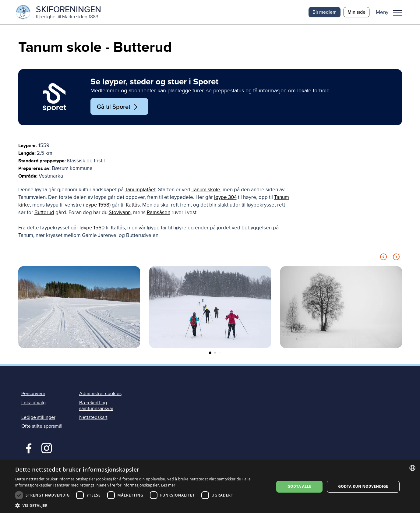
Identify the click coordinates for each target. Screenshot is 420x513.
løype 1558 (97, 205)
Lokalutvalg (34, 403)
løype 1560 (92, 228)
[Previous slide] (383, 258)
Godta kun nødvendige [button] (363, 486)
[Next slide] (396, 258)
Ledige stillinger (38, 417)
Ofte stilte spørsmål (42, 426)
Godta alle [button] (299, 486)
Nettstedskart (93, 417)
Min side (356, 12)
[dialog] (210, 487)
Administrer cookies (100, 394)
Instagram (46, 448)
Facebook (27, 448)
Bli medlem (325, 12)
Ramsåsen (159, 213)
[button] (391, 12)
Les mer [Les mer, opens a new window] (168, 485)
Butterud (44, 213)
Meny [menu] (397, 13)
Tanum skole (206, 190)
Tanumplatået (140, 190)
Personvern (33, 394)
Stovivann (120, 213)
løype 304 (225, 198)
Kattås (133, 205)
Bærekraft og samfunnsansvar (96, 406)
